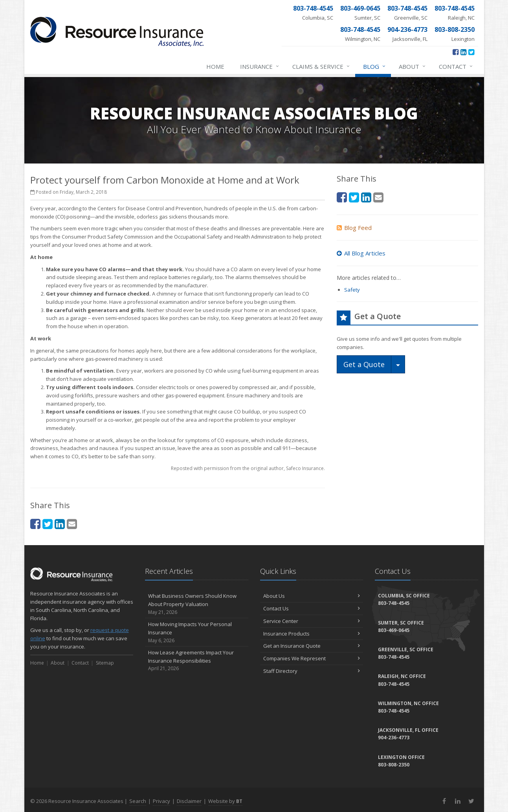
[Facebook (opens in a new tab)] (456, 52)
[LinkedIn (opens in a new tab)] (463, 52)
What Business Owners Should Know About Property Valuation (197, 604)
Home (215, 66)
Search (138, 801)
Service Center (312, 621)
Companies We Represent (312, 658)
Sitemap (105, 663)
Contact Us (312, 608)
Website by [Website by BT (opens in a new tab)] (225, 801)
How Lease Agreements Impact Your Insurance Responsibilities (197, 661)
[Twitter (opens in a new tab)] (471, 52)
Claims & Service (321, 66)
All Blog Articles (361, 253)
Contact (456, 66)
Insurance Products (312, 634)
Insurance (260, 66)
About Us (312, 596)
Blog (375, 66)
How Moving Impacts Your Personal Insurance (197, 632)
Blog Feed (354, 228)
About (413, 66)
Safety (352, 290)
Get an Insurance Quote (312, 646)
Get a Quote (364, 364)
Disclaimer (189, 801)
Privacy (161, 801)
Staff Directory (312, 671)
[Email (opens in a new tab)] (72, 524)
